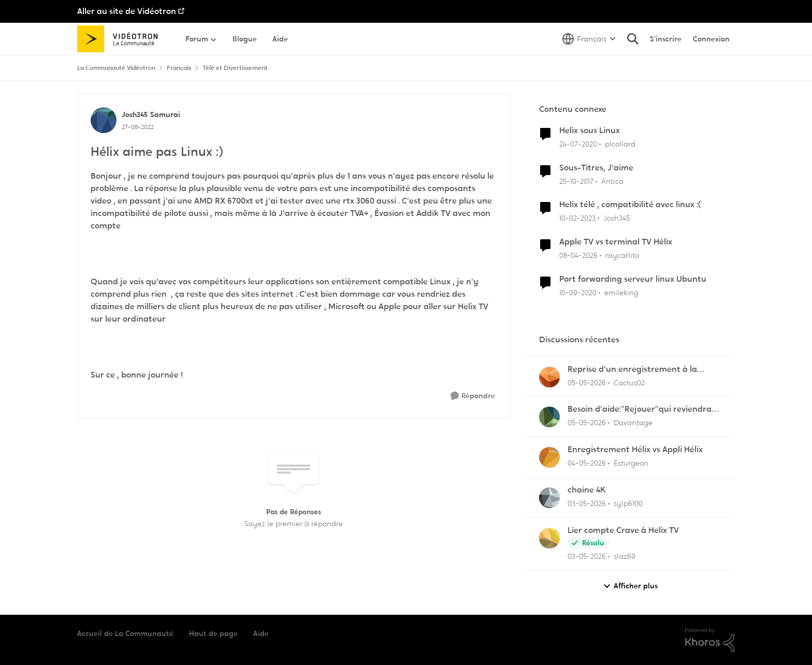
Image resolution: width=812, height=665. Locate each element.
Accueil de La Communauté (125, 633)
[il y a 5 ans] (578, 293)
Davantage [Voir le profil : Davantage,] (633, 423)
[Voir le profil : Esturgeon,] (549, 457)
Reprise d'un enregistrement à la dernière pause (632, 370)
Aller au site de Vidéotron (127, 11)
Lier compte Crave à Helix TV (623, 530)
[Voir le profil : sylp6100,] (549, 498)
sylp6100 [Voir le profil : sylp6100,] (628, 503)
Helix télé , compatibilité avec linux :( (630, 205)
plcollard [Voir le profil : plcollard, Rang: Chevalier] (620, 144)
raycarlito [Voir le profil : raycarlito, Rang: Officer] (622, 255)
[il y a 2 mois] (587, 382)
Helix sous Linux (590, 131)
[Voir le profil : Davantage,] (549, 417)
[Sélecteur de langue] (589, 39)
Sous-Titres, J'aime (596, 168)
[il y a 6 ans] (578, 144)
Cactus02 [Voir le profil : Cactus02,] (629, 382)
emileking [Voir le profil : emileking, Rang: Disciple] (621, 293)
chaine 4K (587, 490)
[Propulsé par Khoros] (710, 640)
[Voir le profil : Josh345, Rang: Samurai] (104, 120)
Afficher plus (630, 586)
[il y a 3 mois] (578, 256)
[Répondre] (473, 396)
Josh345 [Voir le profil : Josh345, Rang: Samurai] (135, 114)
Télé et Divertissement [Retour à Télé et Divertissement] (235, 68)
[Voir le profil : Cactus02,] (549, 377)
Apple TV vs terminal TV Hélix (616, 242)
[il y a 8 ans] (576, 181)
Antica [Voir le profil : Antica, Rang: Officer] (612, 181)
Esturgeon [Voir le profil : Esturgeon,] (631, 463)
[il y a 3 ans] (577, 218)
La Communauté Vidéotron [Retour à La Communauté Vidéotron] (116, 68)
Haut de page (213, 633)
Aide (261, 633)
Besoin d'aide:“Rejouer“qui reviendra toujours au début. (640, 409)
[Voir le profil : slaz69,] (549, 538)
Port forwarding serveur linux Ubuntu (633, 279)
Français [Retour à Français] (179, 68)
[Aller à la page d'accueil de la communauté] (121, 39)
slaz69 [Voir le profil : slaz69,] (625, 556)
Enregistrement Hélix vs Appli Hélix (635, 450)
